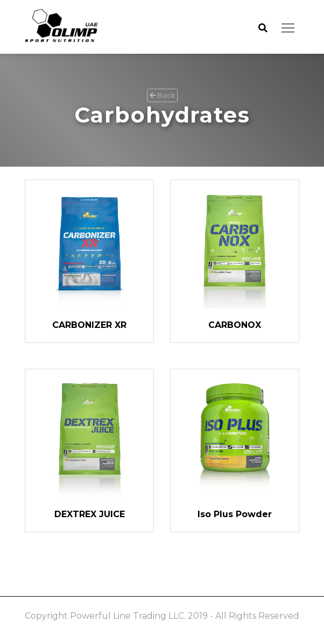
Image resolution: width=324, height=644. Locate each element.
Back (162, 95)
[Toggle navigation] (288, 28)
